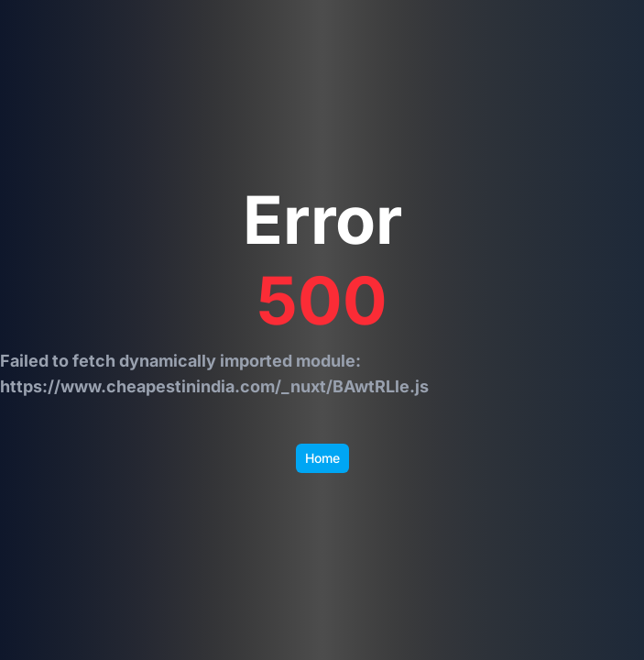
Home (322, 458)
